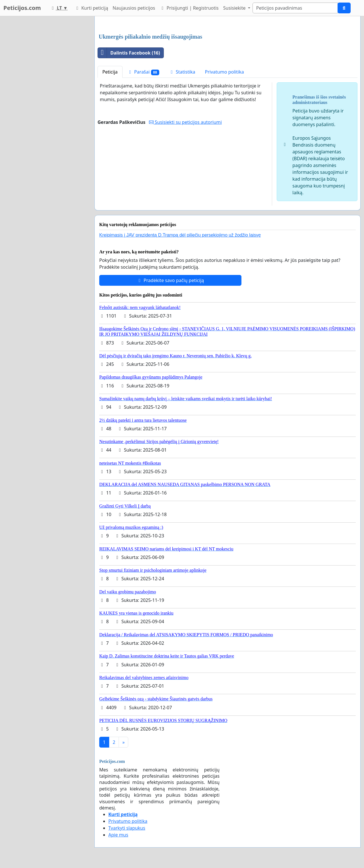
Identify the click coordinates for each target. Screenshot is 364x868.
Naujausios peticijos (134, 8)
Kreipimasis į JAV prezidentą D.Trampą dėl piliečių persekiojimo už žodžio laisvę (180, 235)
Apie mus (118, 835)
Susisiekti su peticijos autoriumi (185, 122)
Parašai (143, 72)
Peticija (110, 72)
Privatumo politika (225, 72)
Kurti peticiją (91, 8)
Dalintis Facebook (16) (129, 53)
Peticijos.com (22, 8)
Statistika (182, 72)
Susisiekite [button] (235, 8)
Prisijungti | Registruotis (189, 8)
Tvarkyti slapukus (127, 828)
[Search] (295, 8)
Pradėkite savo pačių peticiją (170, 280)
